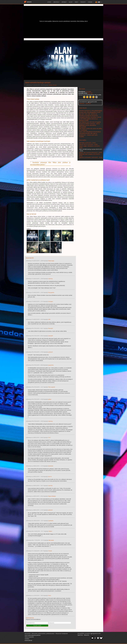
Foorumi (90, 2)
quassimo (51, 365)
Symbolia (51, 466)
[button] (98, 2)
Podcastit (83, 2)
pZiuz (50, 399)
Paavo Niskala (52, 496)
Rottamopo (51, 261)
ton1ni (50, 476)
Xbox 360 (90, 93)
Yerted (50, 551)
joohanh (50, 352)
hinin (50, 595)
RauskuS (51, 328)
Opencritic (88, 103)
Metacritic (82, 103)
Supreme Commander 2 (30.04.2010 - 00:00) (91, 157)
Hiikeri (50, 531)
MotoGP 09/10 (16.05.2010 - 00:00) (88, 144)
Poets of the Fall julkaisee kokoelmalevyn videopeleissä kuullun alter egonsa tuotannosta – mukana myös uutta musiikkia (90, 134)
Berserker (51, 540)
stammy (50, 279)
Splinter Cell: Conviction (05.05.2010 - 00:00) (91, 152)
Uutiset (49, 2)
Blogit (71, 2)
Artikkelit (64, 2)
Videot (76, 2)
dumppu (51, 301)
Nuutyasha (51, 292)
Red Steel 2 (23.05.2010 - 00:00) (87, 143)
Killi (49, 319)
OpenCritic (80, 635)
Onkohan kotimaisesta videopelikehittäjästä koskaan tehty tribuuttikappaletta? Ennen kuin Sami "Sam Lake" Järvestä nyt (91, 112)
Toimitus (27, 639)
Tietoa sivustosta (29, 637)
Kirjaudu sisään (37, 625)
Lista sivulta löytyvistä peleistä (33, 635)
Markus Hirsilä (53, 85)
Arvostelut (56, 2)
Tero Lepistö (52, 387)
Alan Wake (88, 92)
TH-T (49, 437)
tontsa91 (51, 336)
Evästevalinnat (28, 640)
